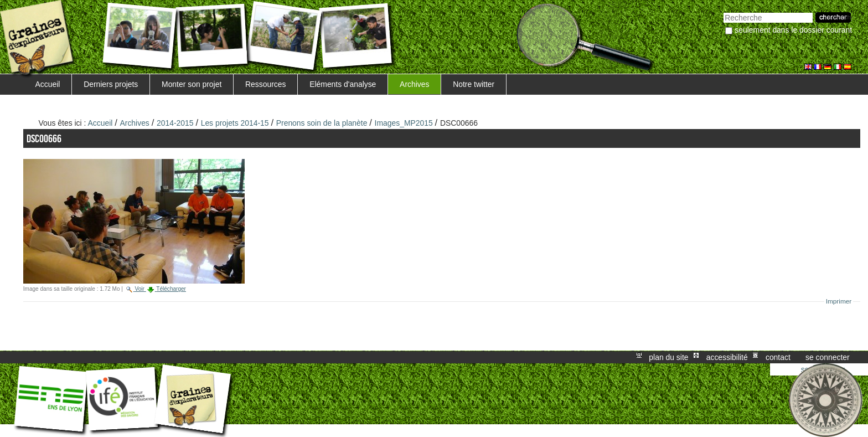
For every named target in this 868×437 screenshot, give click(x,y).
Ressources (265, 84)
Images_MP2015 (404, 123)
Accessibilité (727, 357)
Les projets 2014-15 (235, 123)
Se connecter (828, 357)
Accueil (48, 84)
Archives (414, 84)
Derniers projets (111, 84)
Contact (778, 357)
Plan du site (668, 357)
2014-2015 (175, 123)
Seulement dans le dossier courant (793, 30)
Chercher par (723, 11)
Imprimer (839, 301)
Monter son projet (192, 84)
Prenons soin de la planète (322, 123)
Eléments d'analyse (343, 84)
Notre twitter (474, 84)
